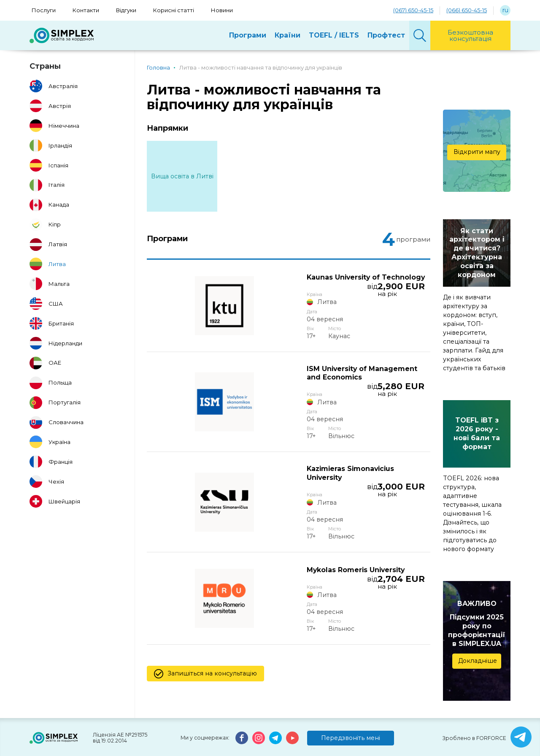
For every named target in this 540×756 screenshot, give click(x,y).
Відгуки (126, 10)
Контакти (86, 10)
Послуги (44, 10)
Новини (222, 10)
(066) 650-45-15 (467, 10)
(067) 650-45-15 (413, 10)
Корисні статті (174, 10)
